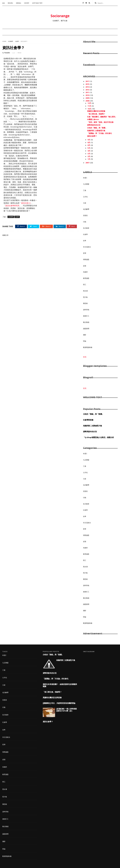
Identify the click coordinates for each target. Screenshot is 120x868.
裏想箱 (85, 303)
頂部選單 (27, 3)
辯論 (85, 341)
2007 (88, 163)
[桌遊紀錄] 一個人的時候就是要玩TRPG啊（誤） (67, 710)
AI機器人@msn (93, 119)
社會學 (17, 41)
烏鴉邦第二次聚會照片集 (96, 131)
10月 (90, 109)
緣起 (4, 3)
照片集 (85, 297)
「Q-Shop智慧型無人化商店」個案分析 (98, 437)
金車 (85, 241)
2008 (88, 101)
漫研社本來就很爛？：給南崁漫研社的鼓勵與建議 (60, 685)
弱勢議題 (86, 259)
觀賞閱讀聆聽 (88, 347)
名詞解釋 (11, 41)
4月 (89, 151)
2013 (88, 90)
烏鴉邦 (85, 272)
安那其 (85, 215)
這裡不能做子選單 (37, 3)
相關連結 (19, 3)
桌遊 (85, 266)
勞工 (85, 285)
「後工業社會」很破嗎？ (96, 114)
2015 (88, 84)
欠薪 (85, 203)
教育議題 (86, 278)
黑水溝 (85, 291)
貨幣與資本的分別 (94, 125)
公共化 (85, 197)
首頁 (85, 357)
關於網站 (10, 3)
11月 (90, 106)
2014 (88, 87)
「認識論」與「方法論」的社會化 (99, 133)
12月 (90, 103)
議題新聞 (86, 329)
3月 (89, 154)
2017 (88, 81)
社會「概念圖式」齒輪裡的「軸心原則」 (102, 117)
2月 (89, 156)
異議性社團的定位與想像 (96, 111)
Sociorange (60, 16)
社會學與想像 (88, 420)
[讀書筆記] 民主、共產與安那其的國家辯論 (59, 703)
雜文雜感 (86, 322)
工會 (85, 190)
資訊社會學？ (92, 136)
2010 (88, 95)
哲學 (85, 253)
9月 (89, 140)
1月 (89, 159)
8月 (89, 142)
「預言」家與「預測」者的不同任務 (100, 122)
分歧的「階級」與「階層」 (97, 128)
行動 (85, 222)
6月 (89, 145)
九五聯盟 (86, 184)
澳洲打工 (86, 316)
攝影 (85, 335)
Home (4, 41)
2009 (88, 98)
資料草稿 (86, 310)
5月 (89, 148)
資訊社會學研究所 (12, 206)
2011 (88, 92)
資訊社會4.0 (26, 203)
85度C (85, 178)
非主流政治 (87, 247)
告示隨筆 (86, 228)
